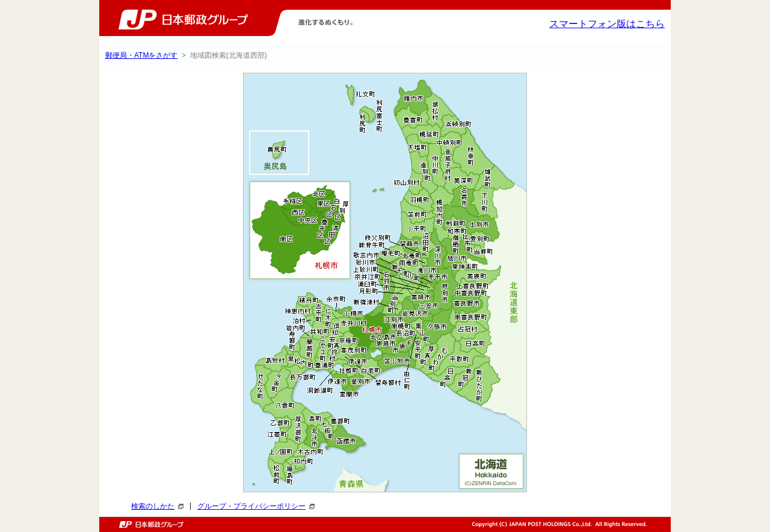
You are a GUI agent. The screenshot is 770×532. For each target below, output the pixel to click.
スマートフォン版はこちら (607, 24)
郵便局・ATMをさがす (141, 55)
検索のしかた (157, 506)
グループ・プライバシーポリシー (256, 506)
